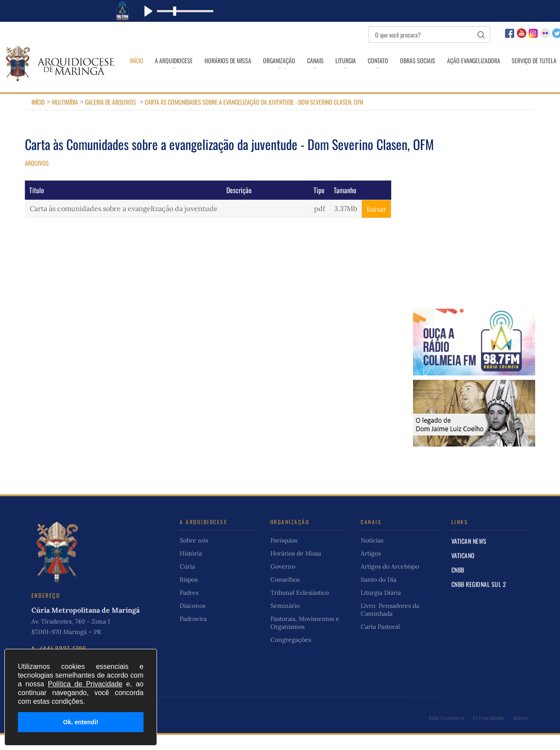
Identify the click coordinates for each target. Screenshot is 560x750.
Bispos (189, 595)
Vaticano (463, 571)
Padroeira (193, 634)
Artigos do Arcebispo (390, 582)
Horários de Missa (238, 60)
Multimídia (65, 117)
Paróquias (284, 556)
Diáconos (193, 621)
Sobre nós (194, 556)
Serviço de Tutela (343, 80)
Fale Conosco (446, 733)
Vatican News (469, 556)
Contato (409, 60)
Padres (189, 608)
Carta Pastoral (380, 642)
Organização (295, 60)
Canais (336, 60)
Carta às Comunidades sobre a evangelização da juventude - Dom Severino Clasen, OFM (254, 117)
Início (136, 60)
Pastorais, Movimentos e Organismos (305, 638)
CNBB (458, 585)
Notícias (372, 556)
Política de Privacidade (85, 684)
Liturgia (372, 60)
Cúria (187, 582)
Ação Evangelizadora (516, 60)
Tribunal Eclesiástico (300, 608)
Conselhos (285, 595)
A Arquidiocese (179, 60)
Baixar (376, 224)
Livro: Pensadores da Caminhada (390, 625)
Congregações (291, 655)
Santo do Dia (379, 595)
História (191, 569)
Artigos (371, 569)
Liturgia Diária (381, 608)
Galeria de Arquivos (111, 117)
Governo (283, 582)
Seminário (285, 621)
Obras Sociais (454, 60)
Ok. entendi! (81, 722)
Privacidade (489, 733)
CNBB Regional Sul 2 (479, 599)
